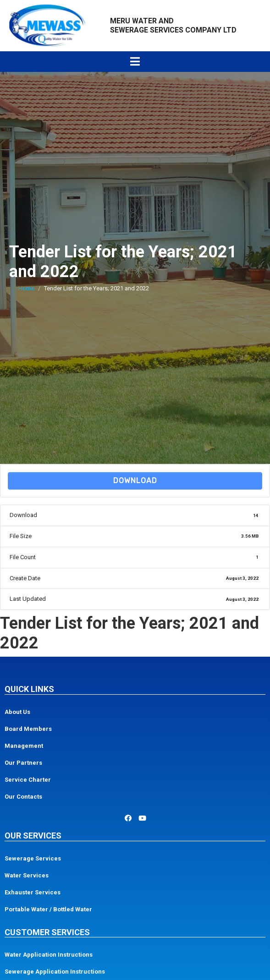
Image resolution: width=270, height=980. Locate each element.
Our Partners (23, 763)
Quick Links (29, 689)
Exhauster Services (33, 892)
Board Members (28, 729)
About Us (17, 712)
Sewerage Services (33, 858)
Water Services (27, 875)
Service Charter (28, 780)
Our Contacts (23, 797)
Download (135, 481)
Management (24, 746)
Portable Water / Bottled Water (48, 909)
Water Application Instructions (49, 955)
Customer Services (47, 932)
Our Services (33, 836)
